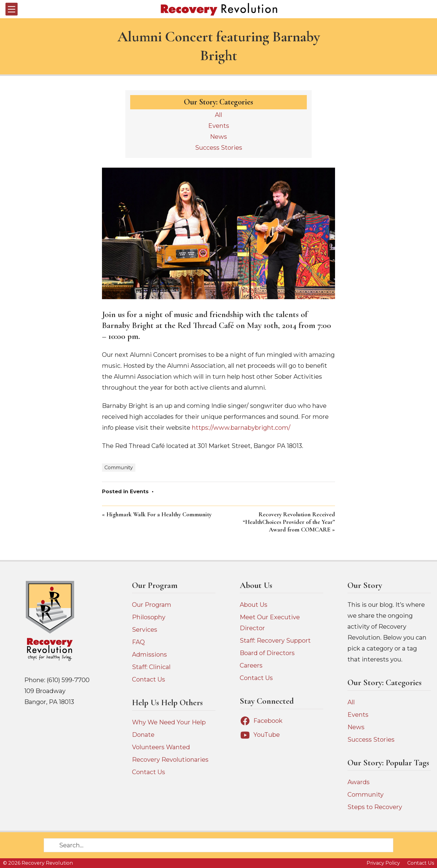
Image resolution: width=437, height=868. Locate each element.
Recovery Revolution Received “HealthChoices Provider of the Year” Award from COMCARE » (289, 522)
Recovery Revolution (47, 863)
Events (139, 491)
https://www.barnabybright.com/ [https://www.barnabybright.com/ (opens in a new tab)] (241, 428)
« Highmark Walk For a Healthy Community (157, 514)
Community (119, 468)
